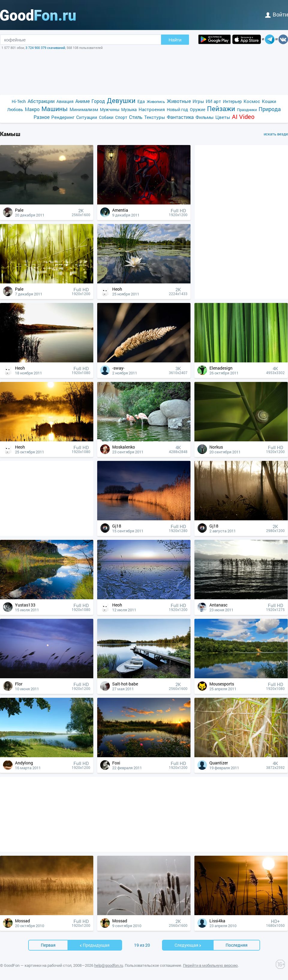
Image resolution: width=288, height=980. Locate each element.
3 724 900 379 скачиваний (45, 48)
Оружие (198, 109)
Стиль (136, 117)
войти (277, 14)
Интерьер (232, 101)
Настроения (152, 109)
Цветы (223, 117)
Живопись (156, 101)
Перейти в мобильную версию (210, 965)
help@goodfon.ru (109, 965)
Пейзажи (221, 109)
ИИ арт (213, 101)
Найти (175, 40)
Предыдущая (94, 945)
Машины (55, 109)
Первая (48, 945)
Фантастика (180, 117)
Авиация (65, 101)
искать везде (276, 134)
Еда (141, 101)
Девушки (121, 100)
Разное (42, 117)
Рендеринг (63, 117)
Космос (252, 101)
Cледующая (188, 945)
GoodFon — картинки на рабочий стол (38, 965)
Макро (32, 109)
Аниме (82, 101)
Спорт (121, 117)
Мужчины (110, 109)
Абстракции (41, 101)
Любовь (15, 109)
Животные (179, 101)
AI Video (243, 117)
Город (98, 101)
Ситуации (87, 117)
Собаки (106, 117)
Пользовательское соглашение (153, 965)
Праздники (247, 110)
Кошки (269, 101)
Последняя (237, 945)
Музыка (129, 109)
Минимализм (84, 109)
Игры (198, 101)
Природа (270, 109)
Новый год (177, 109)
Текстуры (155, 117)
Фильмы (205, 117)
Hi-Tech (19, 101)
